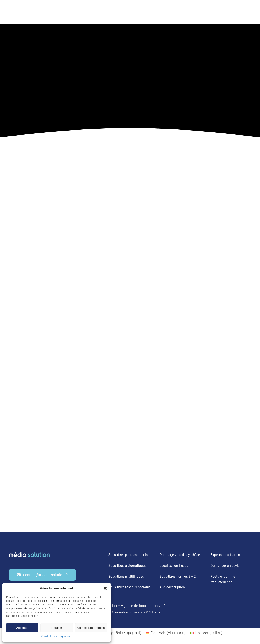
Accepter (22, 628)
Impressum (66, 637)
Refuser (57, 628)
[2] (29, 553)
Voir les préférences (91, 628)
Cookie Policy (49, 637)
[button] (105, 588)
